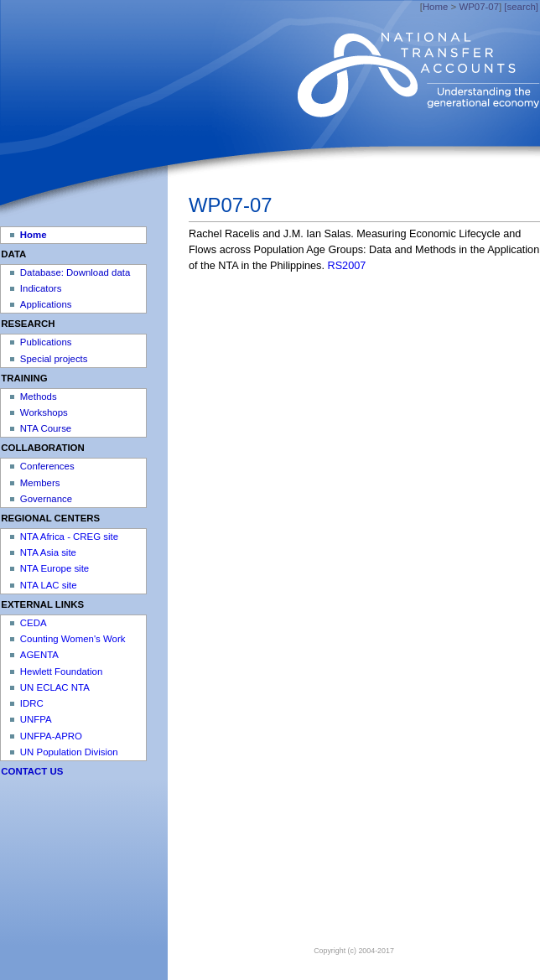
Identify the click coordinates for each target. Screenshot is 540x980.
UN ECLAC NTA (55, 687)
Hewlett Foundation (61, 671)
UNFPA (36, 719)
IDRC (32, 703)
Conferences (47, 466)
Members (40, 483)
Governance (46, 499)
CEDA (34, 623)
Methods (39, 397)
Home (435, 7)
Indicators (41, 288)
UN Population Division (69, 752)
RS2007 (347, 266)
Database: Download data (75, 272)
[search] (521, 7)
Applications (46, 304)
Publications (46, 342)
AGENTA (39, 655)
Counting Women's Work (73, 639)
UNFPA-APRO (51, 736)
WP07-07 (479, 7)
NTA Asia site (48, 552)
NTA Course (46, 428)
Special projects (54, 359)
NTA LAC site (49, 585)
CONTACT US (32, 771)
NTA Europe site (55, 568)
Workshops (44, 412)
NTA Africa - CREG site (69, 537)
